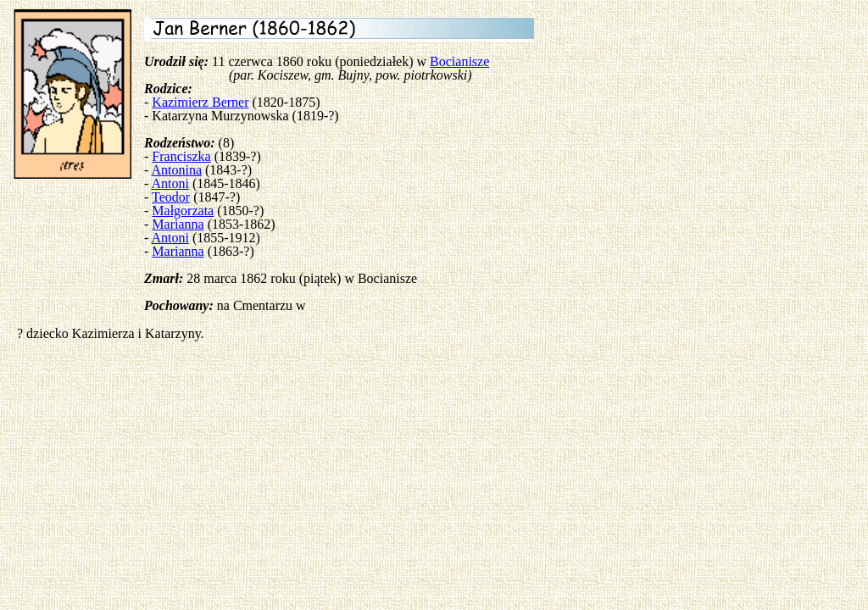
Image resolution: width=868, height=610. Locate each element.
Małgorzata (183, 211)
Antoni (170, 183)
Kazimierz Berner (200, 102)
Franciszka (181, 156)
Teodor (171, 197)
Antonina (176, 170)
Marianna (178, 224)
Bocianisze (459, 61)
